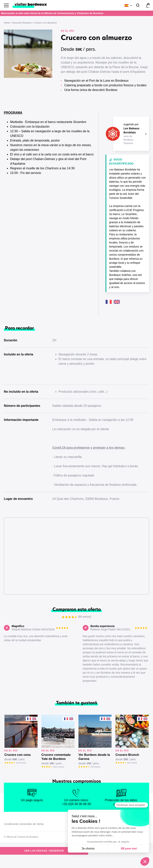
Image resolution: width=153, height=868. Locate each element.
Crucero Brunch (127, 766)
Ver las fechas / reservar (88, 101)
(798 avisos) (95, 778)
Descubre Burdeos (22, 23)
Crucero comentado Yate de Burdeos (56, 768)
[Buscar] (137, 5)
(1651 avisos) (58, 778)
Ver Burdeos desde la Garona (94, 768)
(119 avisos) (21, 774)
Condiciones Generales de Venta (24, 835)
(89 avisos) (143, 101)
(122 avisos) (132, 774)
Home (7, 23)
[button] (24, 74)
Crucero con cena (18, 766)
